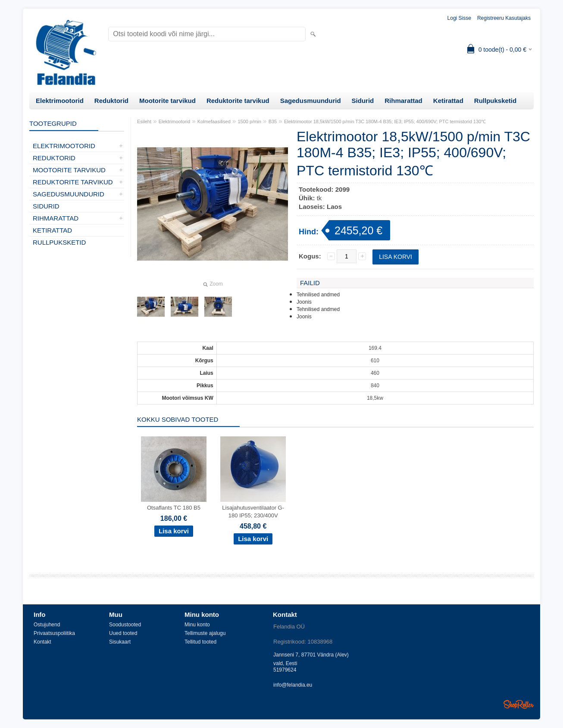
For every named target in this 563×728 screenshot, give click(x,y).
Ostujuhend (47, 625)
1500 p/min (250, 121)
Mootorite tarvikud (167, 101)
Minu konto (197, 625)
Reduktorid (111, 101)
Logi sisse (459, 18)
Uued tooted (123, 633)
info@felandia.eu (293, 685)
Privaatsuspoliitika (54, 633)
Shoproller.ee (519, 704)
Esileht (144, 121)
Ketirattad (448, 101)
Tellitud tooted (200, 642)
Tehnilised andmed (318, 295)
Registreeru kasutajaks (504, 18)
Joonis (304, 302)
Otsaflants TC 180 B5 (174, 508)
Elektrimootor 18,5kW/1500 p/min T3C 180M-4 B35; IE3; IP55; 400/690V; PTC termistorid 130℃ (385, 121)
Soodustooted (125, 625)
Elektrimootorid (60, 101)
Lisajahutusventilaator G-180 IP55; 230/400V (253, 512)
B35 (273, 121)
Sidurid (363, 101)
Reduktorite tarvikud (238, 101)
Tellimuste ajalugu (205, 633)
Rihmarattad (403, 101)
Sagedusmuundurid (311, 101)
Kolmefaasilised (214, 121)
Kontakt (42, 642)
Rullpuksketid (495, 101)
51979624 (285, 670)
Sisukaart (120, 642)
